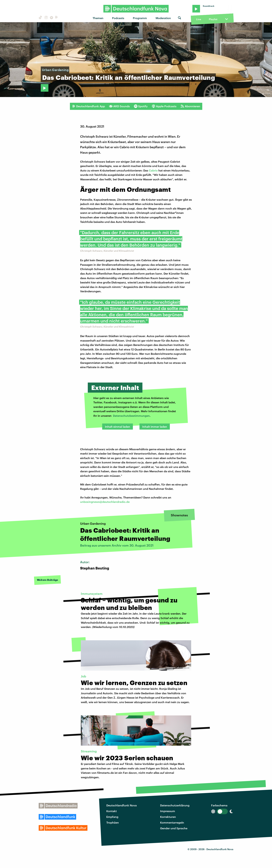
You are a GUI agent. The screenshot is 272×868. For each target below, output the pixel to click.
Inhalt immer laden (155, 427)
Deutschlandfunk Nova (122, 805)
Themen (98, 18)
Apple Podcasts (164, 106)
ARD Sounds (119, 106)
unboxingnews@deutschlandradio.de (105, 502)
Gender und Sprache (174, 828)
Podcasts (118, 18)
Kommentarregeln (172, 822)
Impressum (168, 811)
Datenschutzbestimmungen (131, 416)
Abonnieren (190, 106)
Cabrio (154, 170)
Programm (140, 18)
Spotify (141, 106)
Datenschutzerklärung (175, 805)
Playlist (213, 19)
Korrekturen (168, 817)
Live (199, 19)
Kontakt (112, 811)
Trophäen (113, 822)
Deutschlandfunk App (88, 106)
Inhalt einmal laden (118, 427)
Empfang (112, 817)
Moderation (163, 18)
